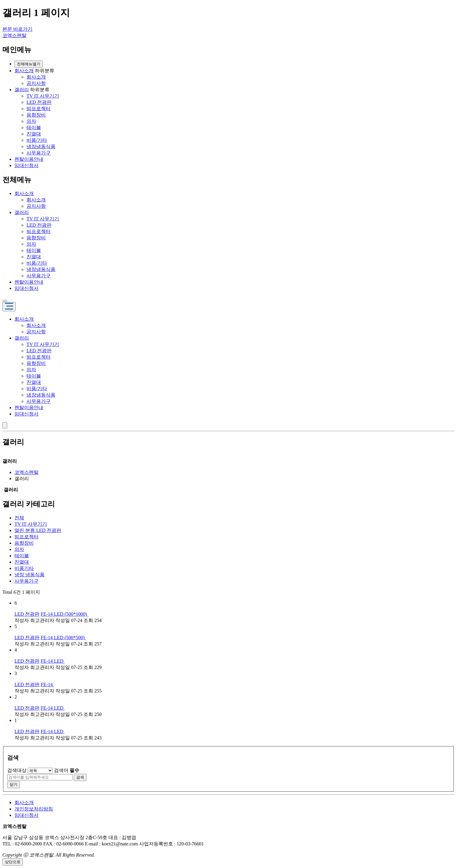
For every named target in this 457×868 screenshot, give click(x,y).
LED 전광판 (39, 102)
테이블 (34, 128)
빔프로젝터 (39, 109)
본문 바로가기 (17, 29)
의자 (31, 121)
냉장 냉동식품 (30, 575)
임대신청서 (27, 165)
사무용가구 (39, 153)
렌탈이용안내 (29, 159)
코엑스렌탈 (14, 35)
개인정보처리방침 (34, 809)
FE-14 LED (53, 661)
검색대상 (17, 770)
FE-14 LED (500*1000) (64, 614)
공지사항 (36, 83)
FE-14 (47, 684)
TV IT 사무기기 (43, 96)
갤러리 (22, 90)
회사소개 (24, 71)
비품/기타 (37, 140)
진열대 (34, 134)
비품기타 (24, 568)
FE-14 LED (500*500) (63, 638)
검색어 (67, 770)
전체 (19, 518)
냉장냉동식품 (41, 146)
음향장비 (36, 115)
